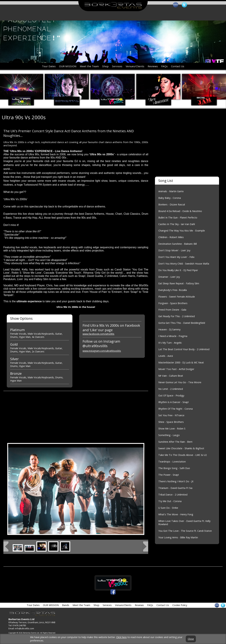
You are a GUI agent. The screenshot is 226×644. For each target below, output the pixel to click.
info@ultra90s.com (24, 628)
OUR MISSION (68, 66)
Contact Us (178, 66)
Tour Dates (49, 66)
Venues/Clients (135, 66)
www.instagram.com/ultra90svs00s (102, 351)
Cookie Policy (180, 605)
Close (191, 639)
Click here (121, 637)
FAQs (164, 66)
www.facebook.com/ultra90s (98, 334)
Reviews (153, 66)
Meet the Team (89, 66)
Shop (105, 66)
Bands (66, 605)
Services (117, 66)
